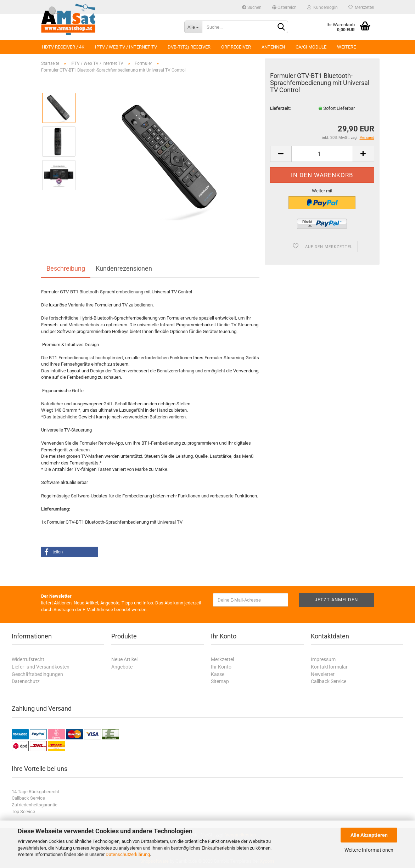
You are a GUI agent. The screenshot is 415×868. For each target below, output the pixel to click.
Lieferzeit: (281, 108)
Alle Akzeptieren (369, 835)
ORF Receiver (236, 47)
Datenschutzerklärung (128, 854)
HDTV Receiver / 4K (63, 47)
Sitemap (220, 681)
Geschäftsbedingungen (37, 674)
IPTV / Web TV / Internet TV (126, 47)
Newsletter (323, 674)
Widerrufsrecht (28, 659)
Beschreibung (66, 268)
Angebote (122, 667)
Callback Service (329, 681)
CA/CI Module (311, 47)
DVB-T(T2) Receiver (189, 47)
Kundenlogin (323, 7)
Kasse (218, 674)
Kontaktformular (329, 667)
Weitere (346, 47)
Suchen (252, 7)
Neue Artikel (124, 659)
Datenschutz (26, 681)
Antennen (273, 47)
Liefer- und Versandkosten (41, 667)
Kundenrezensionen (124, 268)
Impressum (323, 659)
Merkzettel (361, 7)
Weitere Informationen (369, 850)
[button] (69, 552)
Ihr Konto (221, 667)
